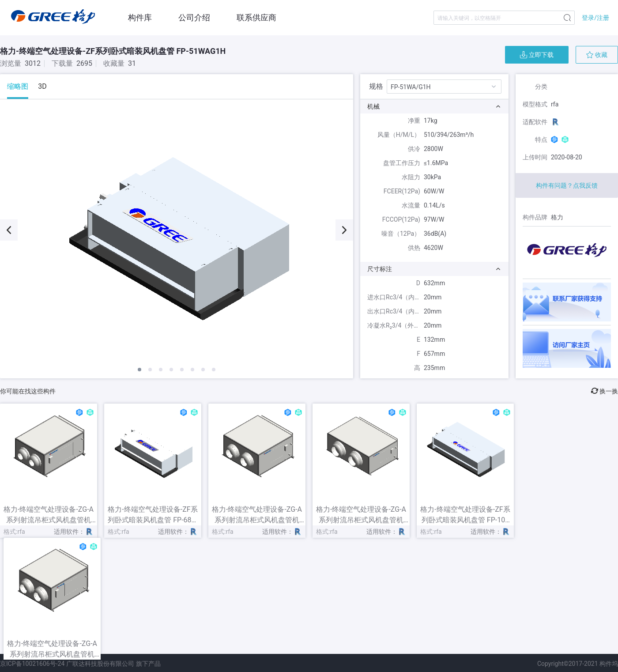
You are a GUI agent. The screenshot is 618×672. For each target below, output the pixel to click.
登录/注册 (595, 18)
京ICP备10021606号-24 (32, 664)
